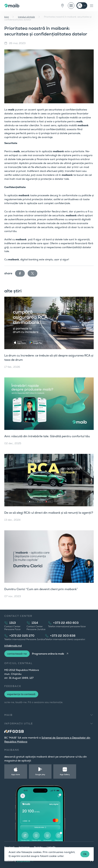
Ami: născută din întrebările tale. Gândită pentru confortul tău (47, 436)
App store (16, 774)
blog (7, 17)
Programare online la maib (48, 654)
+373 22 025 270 (22, 636)
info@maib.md (13, 646)
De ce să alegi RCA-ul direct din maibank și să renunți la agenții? (49, 513)
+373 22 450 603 (66, 623)
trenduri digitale (26, 17)
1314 (35, 623)
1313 (13, 623)
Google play (40, 774)
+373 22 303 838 (63, 636)
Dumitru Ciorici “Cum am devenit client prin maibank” (41, 589)
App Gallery (65, 774)
